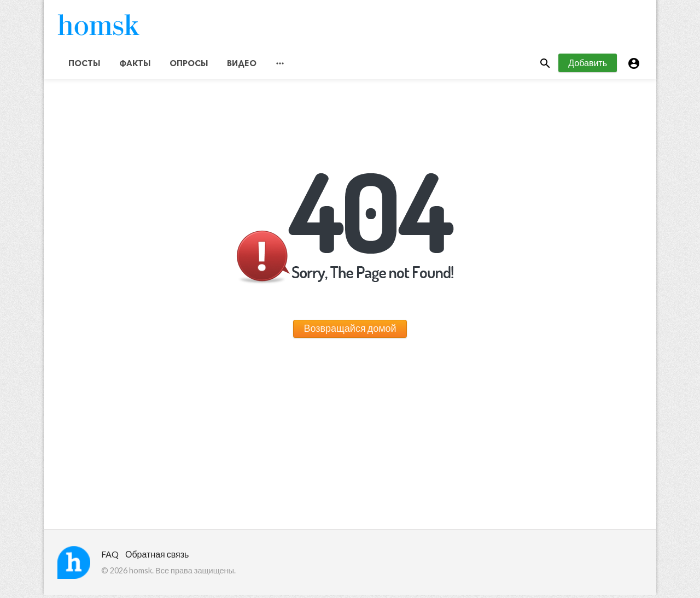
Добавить (588, 65)
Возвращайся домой (350, 331)
